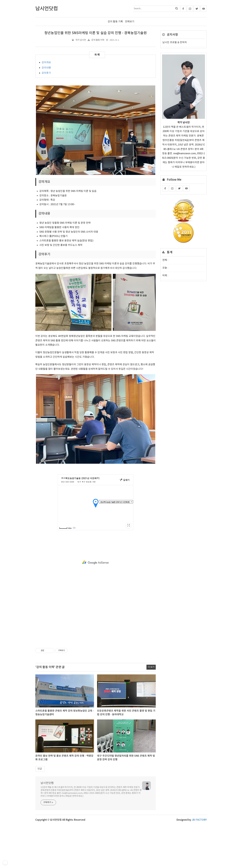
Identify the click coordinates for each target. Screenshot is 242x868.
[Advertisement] (96, 562)
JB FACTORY (199, 820)
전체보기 (130, 22)
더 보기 (151, 667)
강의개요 (46, 62)
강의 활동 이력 (98, 40)
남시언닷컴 (47, 783)
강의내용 (46, 68)
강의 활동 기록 (115, 22)
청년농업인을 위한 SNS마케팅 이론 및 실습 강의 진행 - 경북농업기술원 (96, 33)
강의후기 (46, 73)
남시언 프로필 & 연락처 (175, 42)
